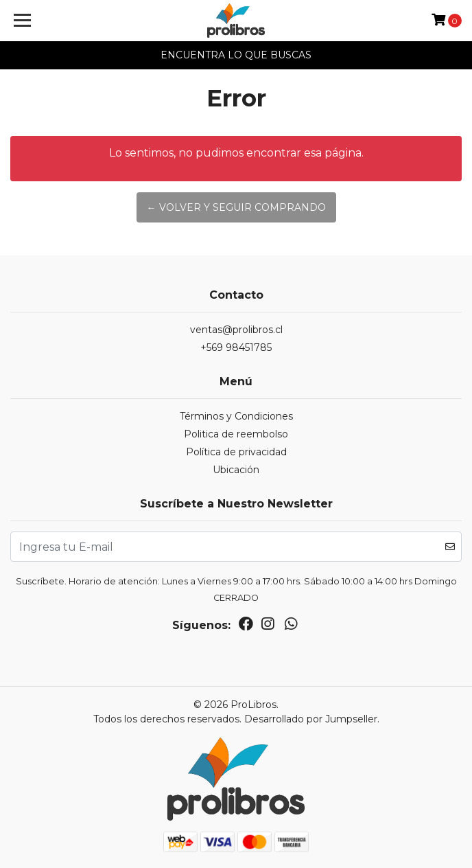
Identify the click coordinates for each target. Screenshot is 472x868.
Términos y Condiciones (236, 416)
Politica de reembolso (236, 434)
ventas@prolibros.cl (236, 330)
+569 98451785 (236, 347)
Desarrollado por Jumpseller (311, 719)
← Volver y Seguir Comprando (236, 207)
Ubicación (236, 470)
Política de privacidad (236, 452)
